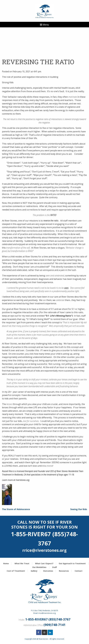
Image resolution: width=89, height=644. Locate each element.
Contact (79, 571)
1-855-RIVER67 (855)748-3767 (48, 619)
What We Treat (22, 563)
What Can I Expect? (44, 563)
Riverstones (43, 639)
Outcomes (48, 571)
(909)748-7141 (55, 625)
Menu (44, 25)
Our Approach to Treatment (72, 563)
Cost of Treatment (16, 571)
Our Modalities (39, 567)
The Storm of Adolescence (16, 509)
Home (6, 563)
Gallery (34, 571)
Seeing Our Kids (79, 509)
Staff (54, 567)
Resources (64, 571)
